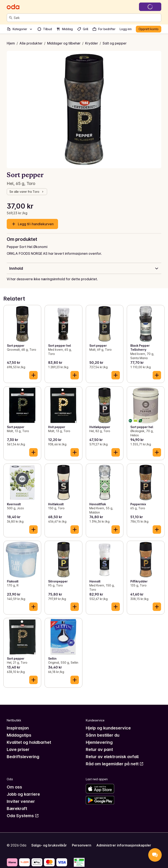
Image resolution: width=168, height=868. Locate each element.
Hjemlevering (99, 742)
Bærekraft (17, 809)
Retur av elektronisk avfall (112, 757)
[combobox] (87, 18)
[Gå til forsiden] (13, 7)
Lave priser (18, 749)
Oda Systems (23, 816)
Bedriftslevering (23, 757)
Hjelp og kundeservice (108, 728)
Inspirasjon (18, 728)
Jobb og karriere (23, 794)
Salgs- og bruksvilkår (49, 845)
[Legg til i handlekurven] (33, 375)
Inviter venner (21, 801)
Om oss (14, 787)
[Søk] (11, 18)
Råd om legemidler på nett (115, 764)
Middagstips (19, 735)
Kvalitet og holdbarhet (29, 742)
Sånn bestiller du (103, 735)
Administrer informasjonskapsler (124, 845)
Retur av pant (99, 749)
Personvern (82, 845)
